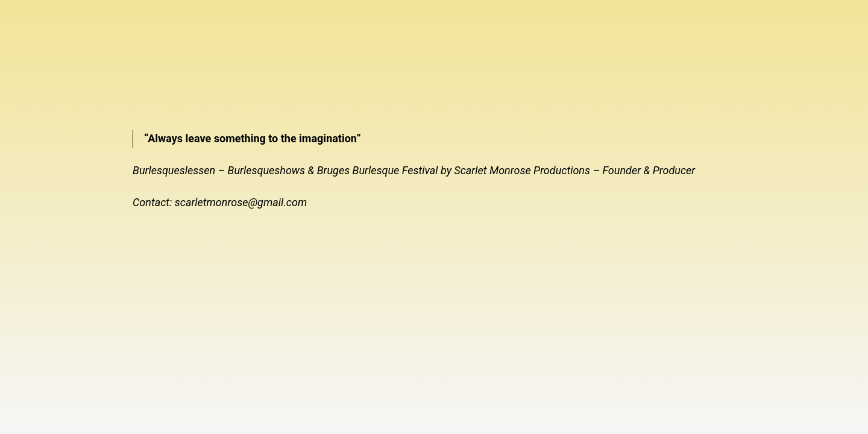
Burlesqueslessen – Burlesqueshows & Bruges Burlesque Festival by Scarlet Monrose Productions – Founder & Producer (414, 170)
